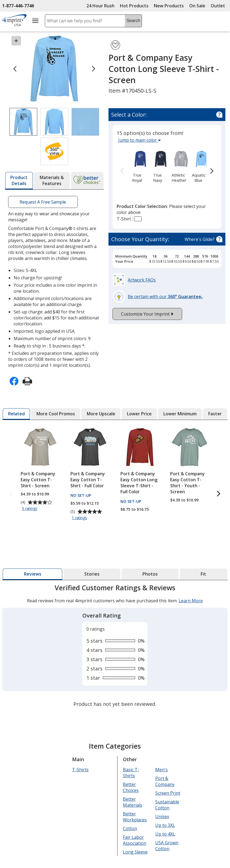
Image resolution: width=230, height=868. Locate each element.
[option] (137, 166)
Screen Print (168, 793)
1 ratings (80, 518)
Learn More (191, 601)
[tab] (19, 181)
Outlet (219, 6)
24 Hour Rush (100, 6)
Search (133, 21)
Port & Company (165, 781)
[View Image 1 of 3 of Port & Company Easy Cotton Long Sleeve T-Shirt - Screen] (23, 122)
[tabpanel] (115, 646)
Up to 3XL (165, 825)
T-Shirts (80, 770)
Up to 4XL (165, 834)
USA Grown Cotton (167, 846)
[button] (54, 151)
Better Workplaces (135, 817)
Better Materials (133, 802)
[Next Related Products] (219, 494)
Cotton (130, 828)
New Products (169, 6)
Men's (161, 770)
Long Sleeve (135, 852)
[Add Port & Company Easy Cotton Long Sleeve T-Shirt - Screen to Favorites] (115, 45)
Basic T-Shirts (131, 773)
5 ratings (30, 509)
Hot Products (134, 6)
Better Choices (131, 787)
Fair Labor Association (135, 840)
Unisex (162, 816)
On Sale (197, 6)
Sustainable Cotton (167, 805)
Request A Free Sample (43, 202)
